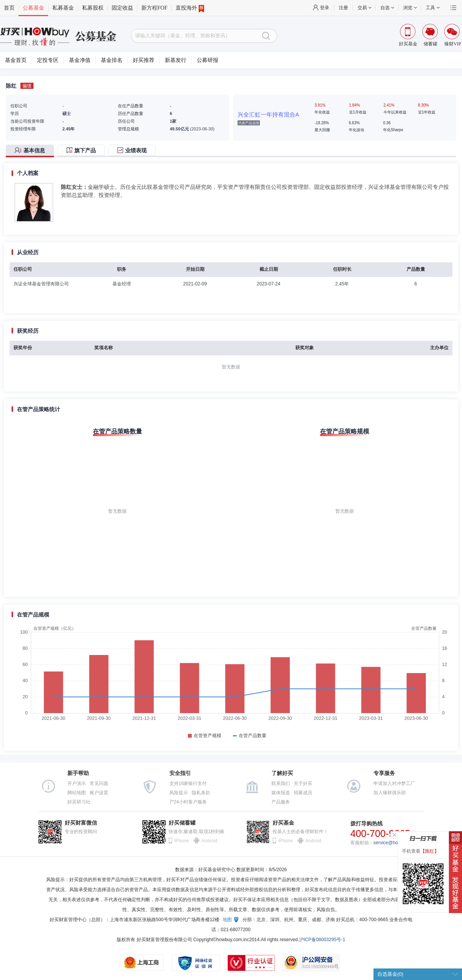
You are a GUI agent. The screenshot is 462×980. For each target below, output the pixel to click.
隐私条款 (201, 793)
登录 (325, 8)
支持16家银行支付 (188, 783)
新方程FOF (154, 8)
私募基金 (63, 8)
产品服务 (281, 802)
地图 (227, 920)
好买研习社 (79, 802)
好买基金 (283, 823)
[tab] (32, 151)
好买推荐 (144, 60)
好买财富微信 (81, 823)
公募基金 (33, 8)
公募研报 (208, 60)
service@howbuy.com (396, 843)
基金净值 (80, 60)
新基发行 (176, 60)
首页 (9, 8)
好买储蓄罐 (182, 823)
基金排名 (112, 60)
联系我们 (281, 783)
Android (209, 841)
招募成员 (303, 793)
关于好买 (303, 783)
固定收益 (122, 8)
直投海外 (190, 8)
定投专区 (48, 60)
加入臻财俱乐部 (390, 793)
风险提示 (179, 793)
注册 (343, 8)
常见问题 (99, 783)
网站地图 (77, 793)
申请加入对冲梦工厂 (394, 783)
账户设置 (99, 793)
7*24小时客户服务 (188, 802)
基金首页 (16, 60)
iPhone (182, 841)
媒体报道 (281, 793)
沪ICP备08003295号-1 (322, 940)
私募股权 (93, 8)
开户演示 (77, 783)
